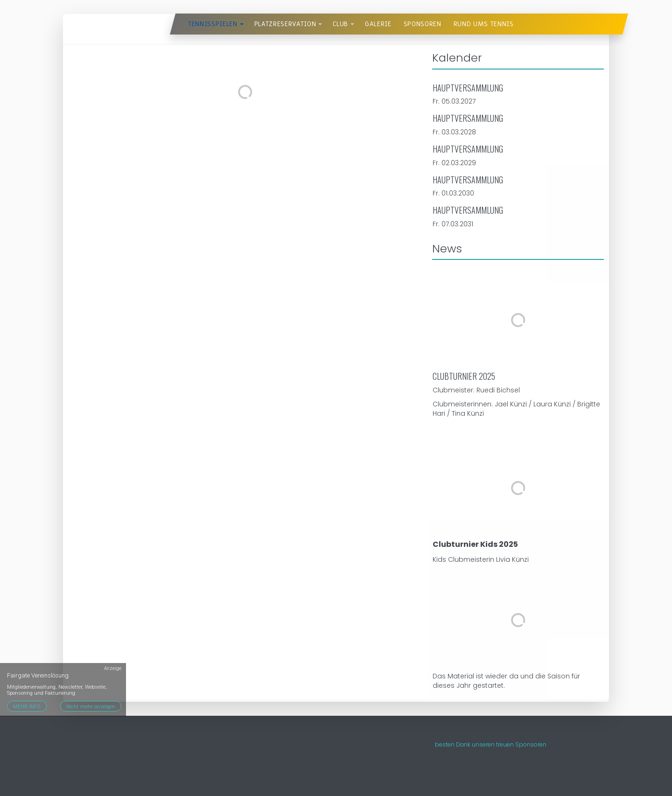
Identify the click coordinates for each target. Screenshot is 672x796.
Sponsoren (423, 24)
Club (340, 24)
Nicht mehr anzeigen (91, 707)
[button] (242, 24)
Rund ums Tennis (484, 24)
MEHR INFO (27, 707)
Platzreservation (285, 24)
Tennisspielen (213, 24)
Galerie (378, 24)
